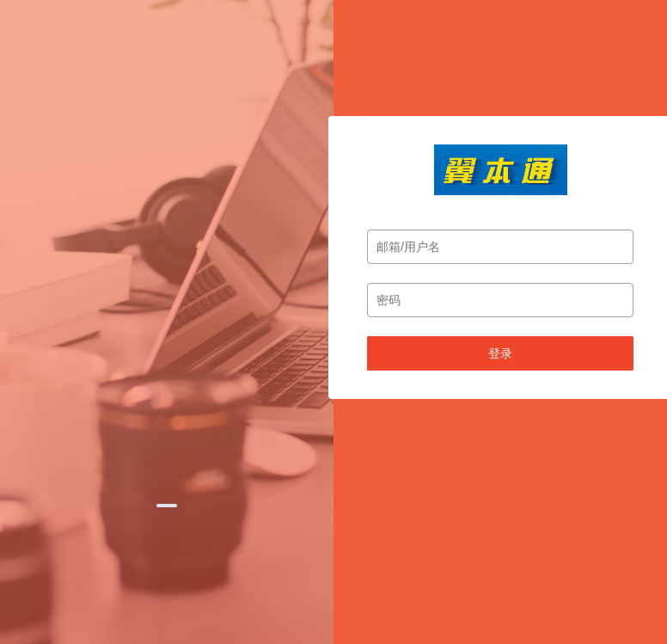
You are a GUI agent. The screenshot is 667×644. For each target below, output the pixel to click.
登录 (500, 353)
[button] (167, 506)
